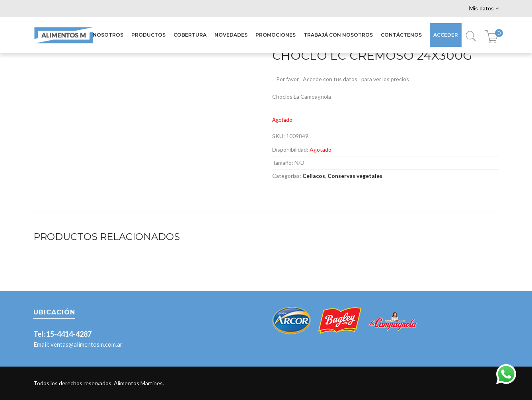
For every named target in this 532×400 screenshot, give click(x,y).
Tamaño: (283, 163)
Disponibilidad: (290, 149)
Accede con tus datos (330, 79)
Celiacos (314, 176)
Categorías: (287, 176)
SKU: (279, 136)
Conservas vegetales (355, 176)
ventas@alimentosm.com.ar (87, 344)
